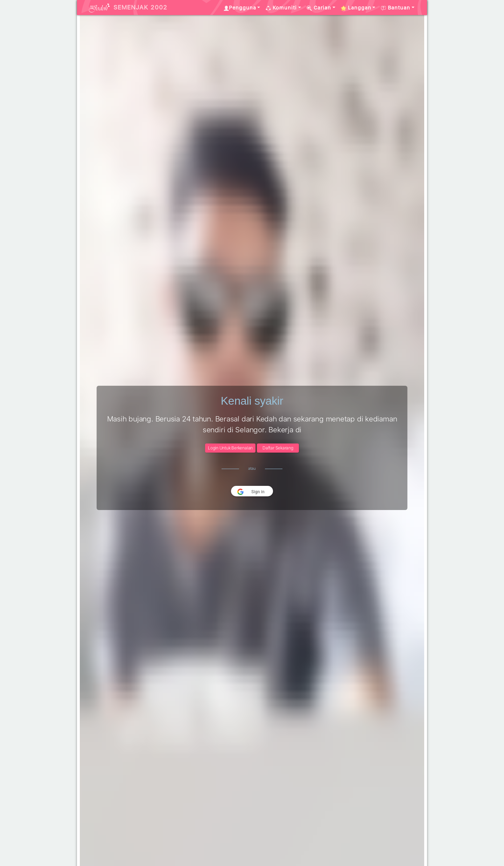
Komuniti (281, 8)
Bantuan (395, 8)
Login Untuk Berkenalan (230, 448)
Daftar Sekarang (278, 448)
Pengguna (240, 8)
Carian (319, 8)
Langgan (356, 8)
